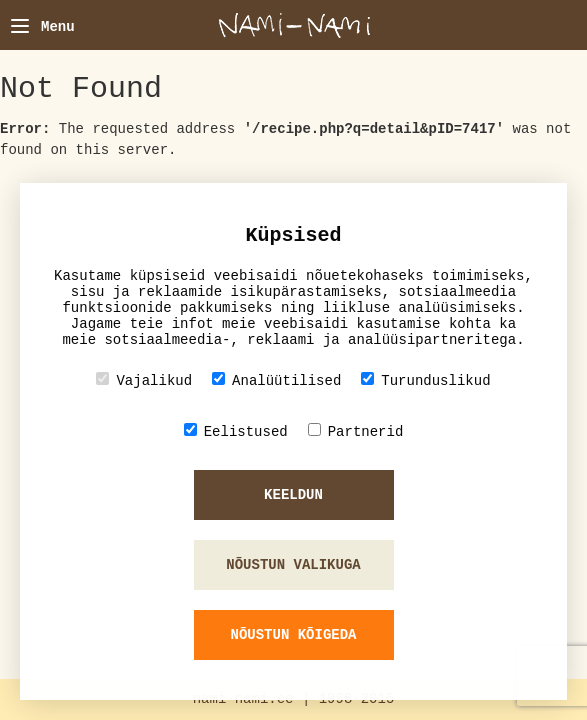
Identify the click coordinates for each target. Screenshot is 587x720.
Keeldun (293, 495)
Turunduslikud (425, 380)
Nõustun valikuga (293, 565)
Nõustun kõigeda (293, 635)
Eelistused (236, 431)
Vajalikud (144, 380)
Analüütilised (276, 380)
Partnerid (356, 431)
